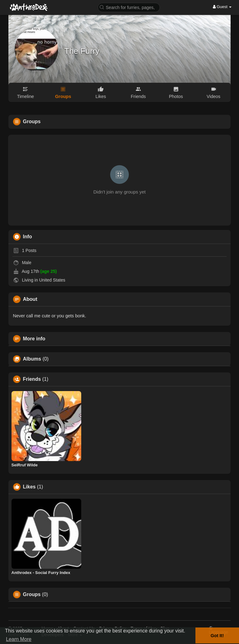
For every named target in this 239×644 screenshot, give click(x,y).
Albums (32, 359)
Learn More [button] (19, 639)
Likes (29, 487)
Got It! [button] (217, 636)
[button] (129, 7)
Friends (32, 379)
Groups (32, 595)
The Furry (82, 51)
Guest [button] (222, 7)
